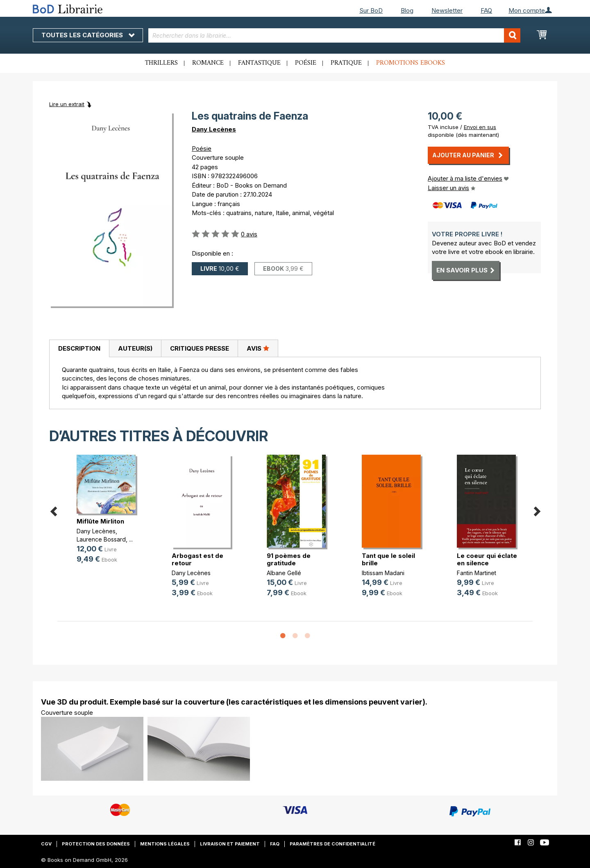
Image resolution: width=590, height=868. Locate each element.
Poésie (306, 63)
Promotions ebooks (411, 63)
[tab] (79, 349)
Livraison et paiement (230, 844)
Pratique (346, 63)
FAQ (486, 10)
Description (79, 348)
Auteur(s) (135, 348)
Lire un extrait (67, 104)
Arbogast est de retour (197, 559)
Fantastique (259, 63)
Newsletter (447, 10)
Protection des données (96, 844)
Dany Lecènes (214, 129)
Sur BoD (371, 10)
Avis (258, 348)
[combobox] (335, 35)
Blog (407, 10)
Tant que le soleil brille (388, 559)
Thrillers (161, 63)
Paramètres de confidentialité (332, 844)
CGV (46, 844)
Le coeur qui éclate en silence (487, 559)
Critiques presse (200, 348)
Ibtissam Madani (383, 573)
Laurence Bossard (101, 539)
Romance (208, 63)
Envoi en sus (480, 127)
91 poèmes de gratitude (289, 559)
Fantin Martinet (477, 573)
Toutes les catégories (88, 35)
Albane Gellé (284, 573)
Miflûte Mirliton (100, 521)
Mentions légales (165, 844)
